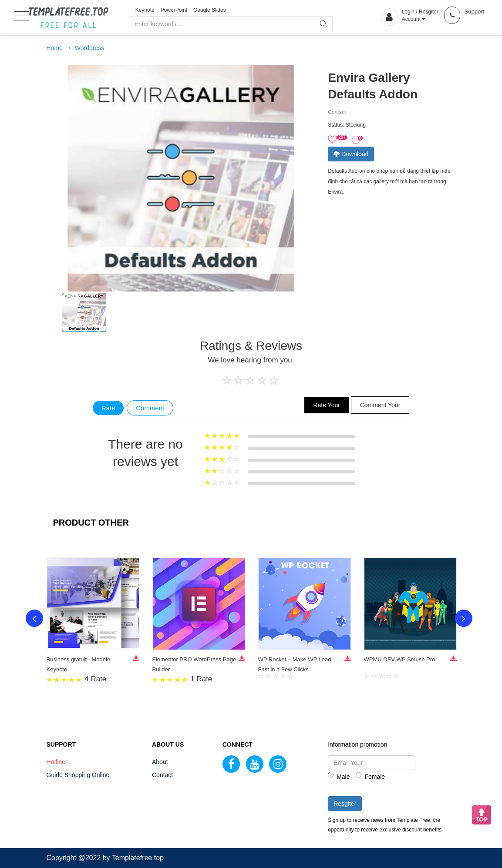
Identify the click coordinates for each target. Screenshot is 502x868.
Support (475, 12)
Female (370, 776)
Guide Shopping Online (78, 775)
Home (55, 48)
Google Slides (210, 10)
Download (351, 154)
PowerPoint (174, 10)
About (160, 762)
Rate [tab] (108, 408)
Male (339, 776)
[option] (84, 312)
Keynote (145, 10)
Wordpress (89, 48)
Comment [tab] (150, 408)
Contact (162, 775)
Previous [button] (34, 618)
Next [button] (464, 618)
